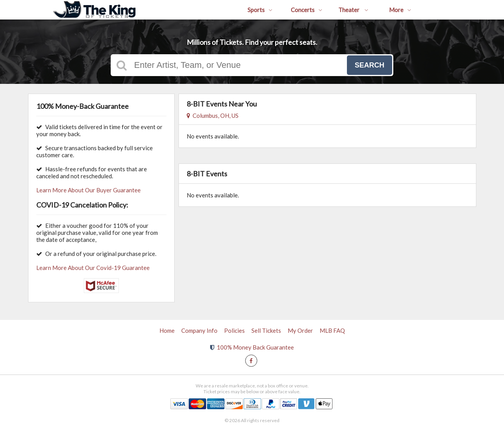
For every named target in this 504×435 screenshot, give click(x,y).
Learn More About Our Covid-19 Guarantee (93, 268)
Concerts (307, 10)
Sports (260, 10)
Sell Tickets (266, 330)
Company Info (199, 330)
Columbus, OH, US (213, 115)
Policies (234, 330)
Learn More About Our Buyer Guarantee (88, 190)
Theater (353, 10)
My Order (300, 330)
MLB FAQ (332, 330)
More (400, 10)
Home (167, 330)
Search (370, 65)
